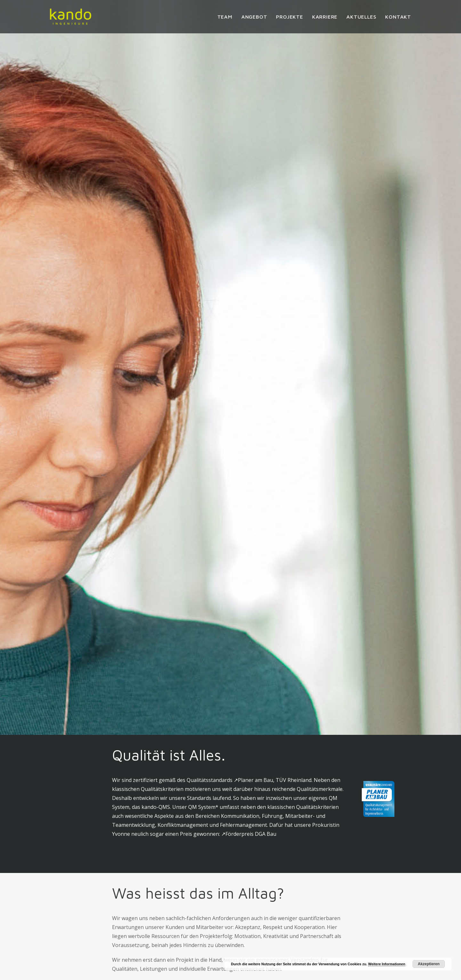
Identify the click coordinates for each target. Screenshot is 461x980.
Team (225, 17)
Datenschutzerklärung (326, 928)
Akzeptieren (429, 964)
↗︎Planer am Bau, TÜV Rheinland (273, 218)
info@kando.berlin (134, 964)
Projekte (289, 17)
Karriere (325, 17)
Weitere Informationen (387, 964)
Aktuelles (361, 17)
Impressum (312, 919)
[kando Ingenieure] (71, 17)
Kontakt (398, 17)
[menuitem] (227, 17)
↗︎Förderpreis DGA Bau (249, 272)
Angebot (254, 17)
